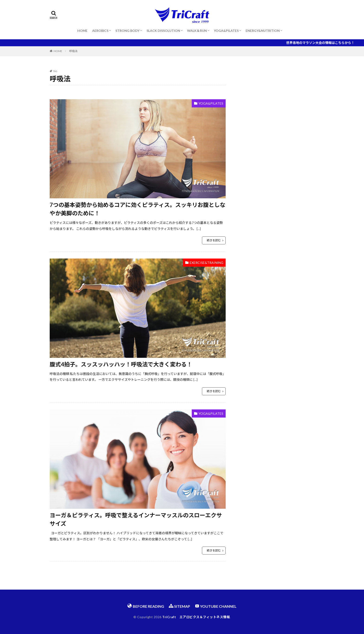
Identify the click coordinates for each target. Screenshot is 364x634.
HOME (82, 31)
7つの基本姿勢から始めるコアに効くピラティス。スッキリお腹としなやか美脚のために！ (138, 209)
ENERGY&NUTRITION (263, 31)
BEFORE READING (146, 606)
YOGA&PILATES (226, 31)
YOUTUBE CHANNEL (216, 606)
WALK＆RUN (197, 31)
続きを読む (214, 240)
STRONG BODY (127, 31)
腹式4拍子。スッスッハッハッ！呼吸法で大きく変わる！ (121, 364)
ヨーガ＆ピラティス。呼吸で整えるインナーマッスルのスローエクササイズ (136, 519)
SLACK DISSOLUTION (163, 31)
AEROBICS (100, 31)
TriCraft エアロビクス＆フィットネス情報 (196, 617)
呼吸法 (73, 51)
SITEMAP (179, 606)
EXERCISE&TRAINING (206, 263)
